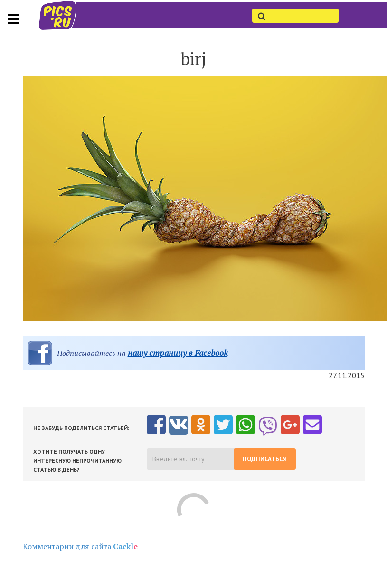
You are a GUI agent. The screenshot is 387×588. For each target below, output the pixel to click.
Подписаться (265, 459)
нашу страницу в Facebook (178, 353)
